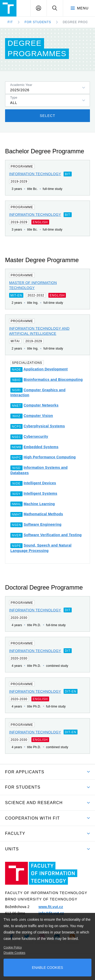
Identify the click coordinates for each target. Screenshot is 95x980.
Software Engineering (43, 524)
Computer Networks (41, 405)
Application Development (46, 369)
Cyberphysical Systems (44, 426)
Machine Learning (39, 504)
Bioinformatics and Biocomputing (53, 380)
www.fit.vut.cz (51, 907)
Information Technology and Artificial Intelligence (39, 331)
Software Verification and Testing (53, 535)
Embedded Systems (41, 447)
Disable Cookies (14, 953)
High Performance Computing (50, 457)
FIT (10, 22)
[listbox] (48, 88)
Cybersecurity (36, 436)
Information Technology (35, 174)
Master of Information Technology (33, 285)
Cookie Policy (13, 947)
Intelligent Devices (40, 483)
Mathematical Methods (43, 514)
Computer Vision (38, 416)
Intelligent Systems (40, 493)
